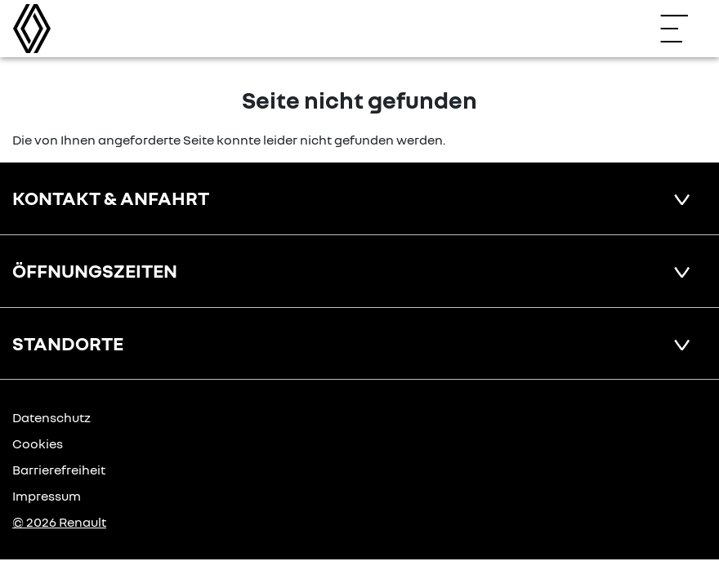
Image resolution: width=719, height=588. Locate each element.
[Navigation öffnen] (682, 29)
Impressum (47, 496)
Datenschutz (51, 417)
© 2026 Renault (59, 522)
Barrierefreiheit (59, 470)
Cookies (38, 443)
